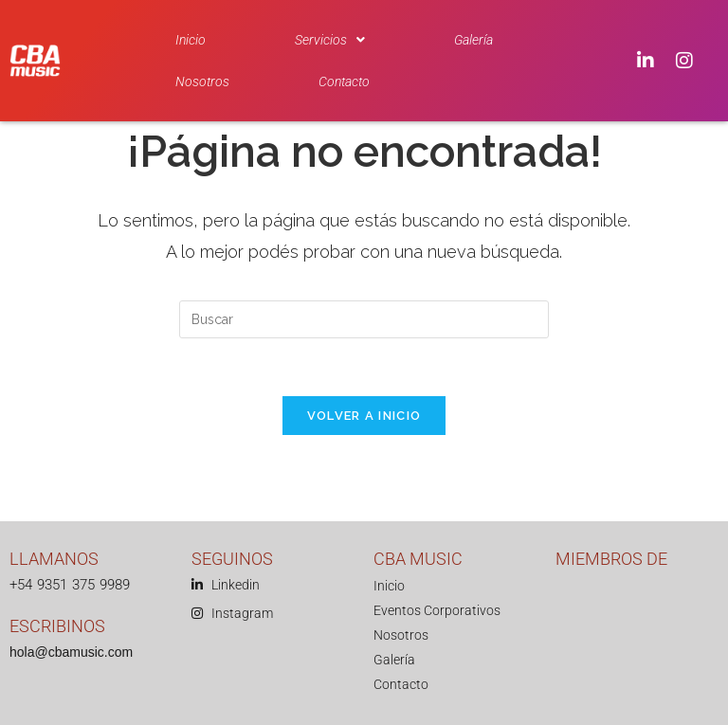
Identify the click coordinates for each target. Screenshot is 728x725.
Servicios (330, 40)
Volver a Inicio (364, 416)
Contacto (344, 82)
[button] (330, 40)
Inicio (191, 40)
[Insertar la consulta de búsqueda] (364, 319)
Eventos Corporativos (437, 610)
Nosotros (202, 82)
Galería (473, 40)
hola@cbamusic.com (71, 652)
